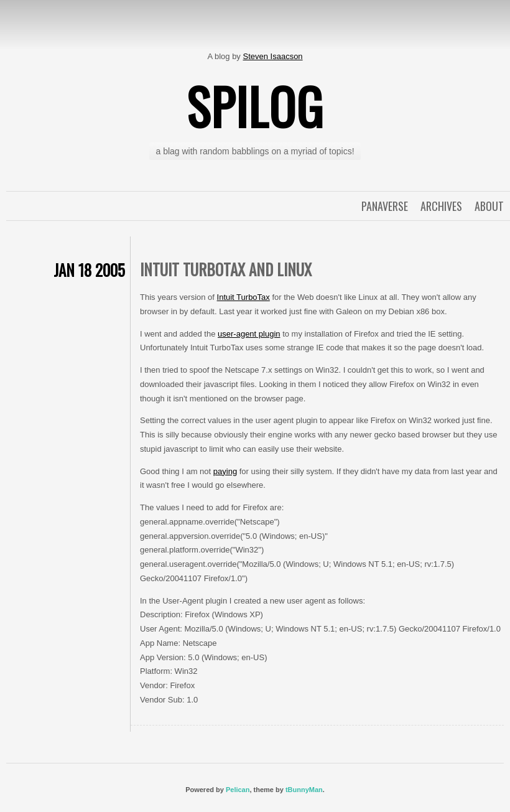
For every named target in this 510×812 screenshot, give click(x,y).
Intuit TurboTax (243, 297)
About (489, 206)
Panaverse (385, 206)
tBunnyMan (304, 790)
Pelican (238, 790)
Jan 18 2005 (89, 270)
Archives (441, 206)
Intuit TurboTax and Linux (226, 269)
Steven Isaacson (272, 56)
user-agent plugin (249, 334)
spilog (255, 106)
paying (225, 471)
